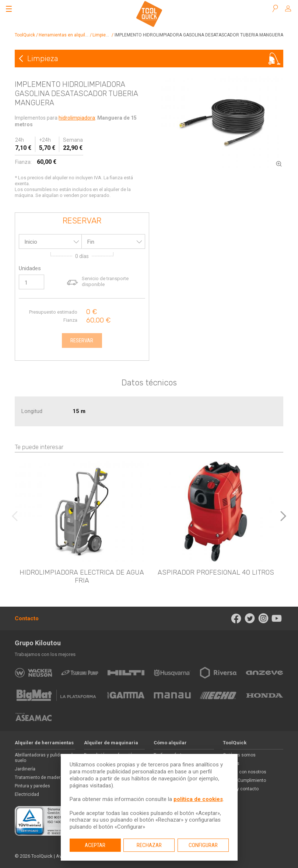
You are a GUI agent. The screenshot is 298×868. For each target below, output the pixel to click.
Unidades (30, 268)
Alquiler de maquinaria (111, 743)
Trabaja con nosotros (245, 772)
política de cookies (198, 799)
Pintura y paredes (32, 786)
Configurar (203, 845)
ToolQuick (25, 35)
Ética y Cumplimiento (244, 780)
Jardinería (25, 769)
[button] (283, 516)
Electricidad (27, 794)
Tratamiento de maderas (40, 777)
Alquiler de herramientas (44, 743)
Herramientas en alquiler (64, 35)
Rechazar (149, 845)
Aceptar (95, 845)
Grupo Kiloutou (38, 643)
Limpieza (102, 35)
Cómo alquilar (170, 743)
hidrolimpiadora (77, 118)
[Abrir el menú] (9, 9)
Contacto (27, 618)
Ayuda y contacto (241, 789)
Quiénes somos (239, 755)
